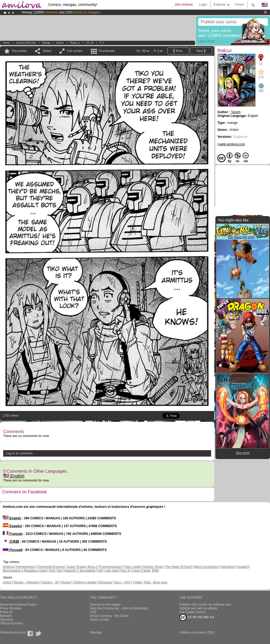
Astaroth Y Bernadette (80, 571)
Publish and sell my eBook (198, 608)
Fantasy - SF (50, 582)
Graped (242, 567)
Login (203, 5)
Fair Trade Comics (193, 612)
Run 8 (125, 571)
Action (60, 43)
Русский (13, 550)
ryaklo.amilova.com (231, 144)
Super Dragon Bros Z (82, 567)
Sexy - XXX (122, 582)
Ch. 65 (90, 43)
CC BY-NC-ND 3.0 (197, 617)
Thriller (138, 582)
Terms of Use (99, 620)
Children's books (84, 582)
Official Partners (11, 623)
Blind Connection (206, 567)
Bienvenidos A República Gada (25, 571)
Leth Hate (112, 571)
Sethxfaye (228, 567)
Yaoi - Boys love (156, 582)
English (14, 476)
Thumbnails (107, 51)
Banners (6, 616)
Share (47, 51)
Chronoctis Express (51, 567)
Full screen (75, 51)
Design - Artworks (26, 582)
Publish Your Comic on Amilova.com (205, 605)
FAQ (93, 612)
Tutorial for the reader (105, 605)
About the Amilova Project (18, 605)
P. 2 (102, 43)
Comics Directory (26, 43)
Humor (66, 582)
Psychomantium (110, 567)
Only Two (55, 571)
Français (13, 534)
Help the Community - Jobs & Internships (119, 608)
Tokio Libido (132, 567)
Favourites (20, 51)
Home (6, 43)
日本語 (11, 542)
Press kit (6, 612)
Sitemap (96, 632)
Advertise (7, 620)
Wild (155, 571)
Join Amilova (184, 5)
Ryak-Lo (75, 43)
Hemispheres (26, 567)
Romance (105, 582)
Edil (100, 571)
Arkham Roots (153, 567)
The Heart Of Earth (179, 567)
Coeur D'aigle (141, 571)
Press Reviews (11, 608)
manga (46, 43)
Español (12, 526)
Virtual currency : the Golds (109, 616)
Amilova (8, 567)
